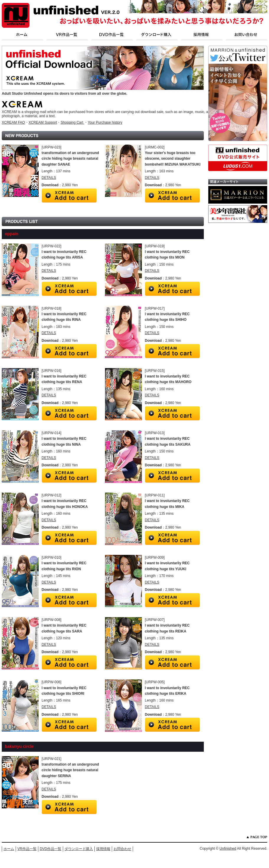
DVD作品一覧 (51, 849)
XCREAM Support (43, 122)
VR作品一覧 (27, 849)
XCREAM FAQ (13, 122)
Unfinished (228, 849)
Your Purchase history (105, 122)
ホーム (9, 849)
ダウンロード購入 (79, 849)
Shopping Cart (72, 122)
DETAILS (49, 178)
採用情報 (103, 849)
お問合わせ (122, 849)
